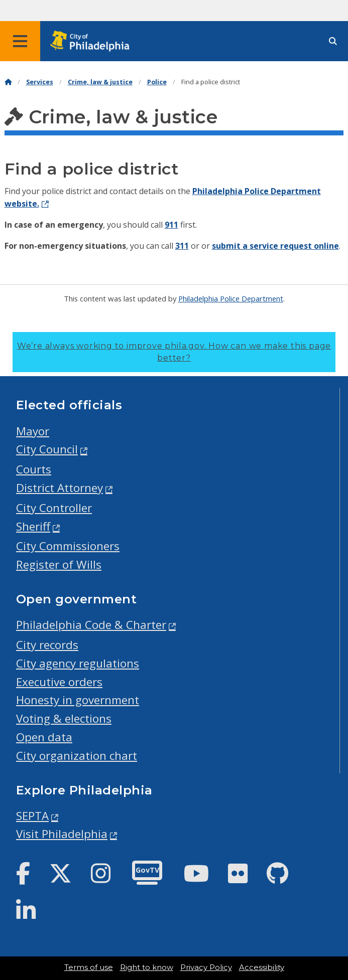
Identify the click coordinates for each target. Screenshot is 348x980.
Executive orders (59, 682)
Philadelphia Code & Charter (91, 625)
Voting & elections (64, 718)
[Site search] (333, 41)
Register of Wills (59, 564)
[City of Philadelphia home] (93, 41)
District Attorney (60, 488)
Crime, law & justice (100, 82)
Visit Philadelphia (62, 834)
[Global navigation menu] (20, 41)
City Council (47, 449)
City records (47, 645)
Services (40, 82)
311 (182, 246)
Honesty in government (78, 700)
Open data (44, 737)
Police (157, 82)
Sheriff (33, 526)
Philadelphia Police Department (231, 298)
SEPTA (32, 816)
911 (171, 225)
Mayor (33, 431)
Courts (34, 469)
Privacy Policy (206, 967)
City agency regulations (78, 663)
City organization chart (77, 756)
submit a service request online (275, 246)
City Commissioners (68, 546)
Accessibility (262, 967)
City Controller (54, 508)
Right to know (147, 967)
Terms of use (89, 967)
